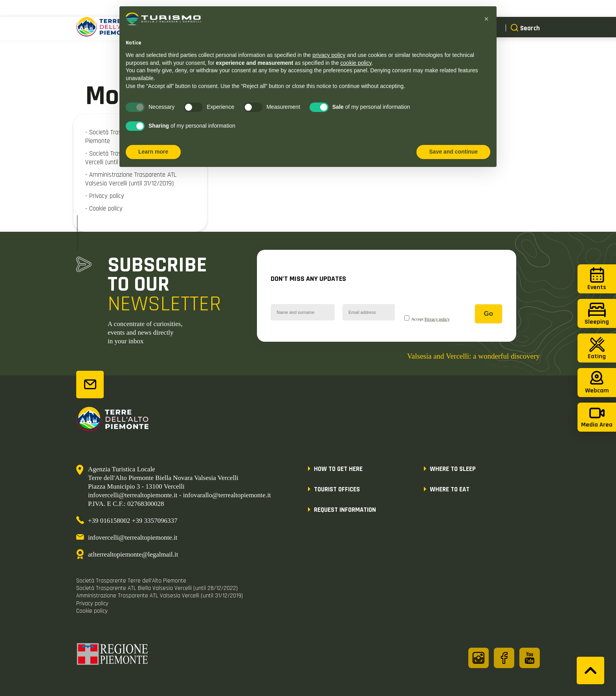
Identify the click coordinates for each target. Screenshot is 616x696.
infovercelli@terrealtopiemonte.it (133, 538)
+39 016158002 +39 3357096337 (133, 521)
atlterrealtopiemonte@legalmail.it (133, 554)
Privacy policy (437, 319)
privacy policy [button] (329, 55)
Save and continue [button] (453, 152)
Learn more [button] (153, 152)
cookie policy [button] (356, 63)
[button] (486, 19)
